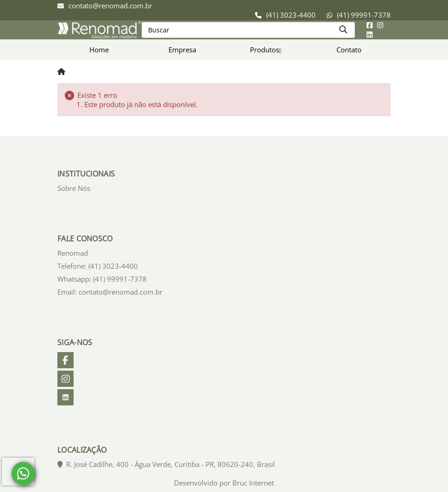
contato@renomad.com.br (110, 6)
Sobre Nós (74, 188)
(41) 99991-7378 (364, 15)
